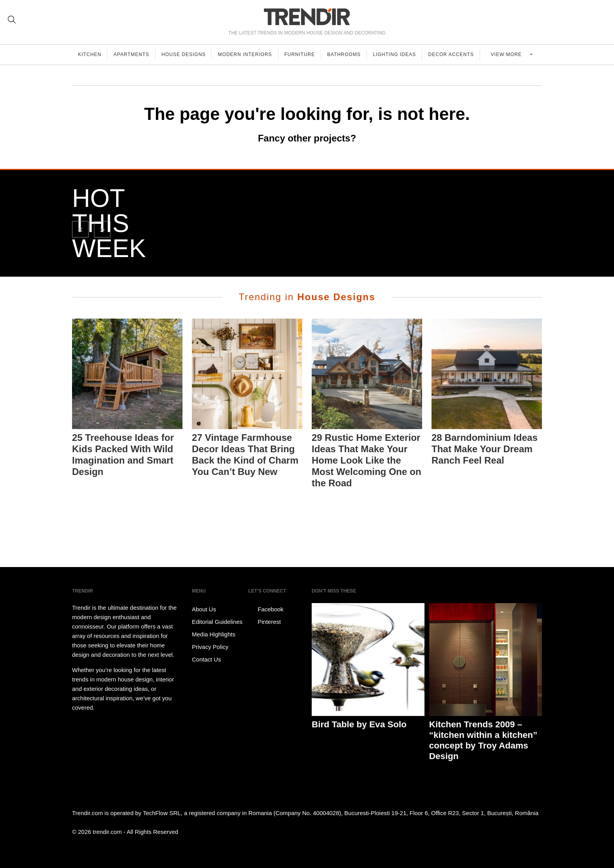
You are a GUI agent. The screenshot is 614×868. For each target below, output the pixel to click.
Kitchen (90, 54)
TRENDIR (307, 17)
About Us (204, 609)
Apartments (133, 54)
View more (510, 54)
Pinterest (265, 622)
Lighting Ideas (399, 54)
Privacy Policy (210, 647)
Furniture (303, 54)
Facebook (266, 609)
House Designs (185, 54)
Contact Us (206, 659)
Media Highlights (214, 634)
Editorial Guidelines (217, 622)
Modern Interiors (247, 54)
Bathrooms (348, 54)
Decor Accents (456, 54)
